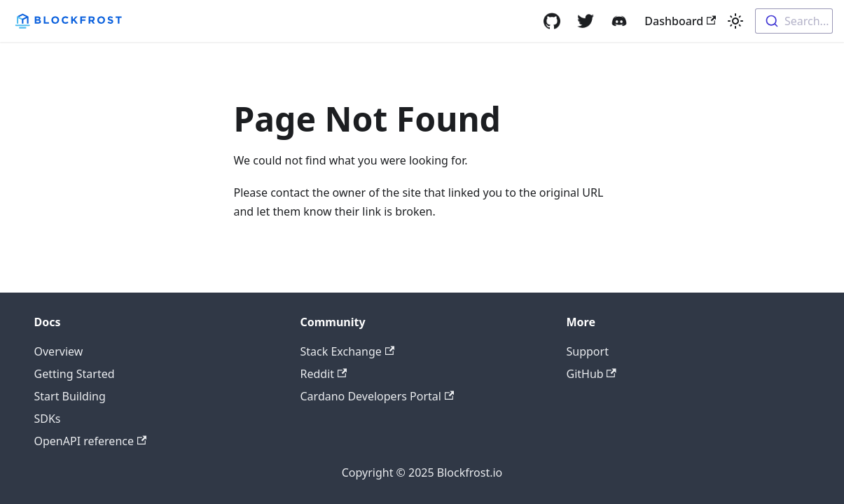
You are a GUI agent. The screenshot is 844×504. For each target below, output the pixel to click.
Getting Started (75, 374)
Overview (59, 351)
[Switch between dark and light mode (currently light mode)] (735, 21)
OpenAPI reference (91, 441)
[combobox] (794, 21)
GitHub (592, 374)
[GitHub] (552, 21)
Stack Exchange (348, 351)
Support (588, 351)
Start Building (70, 396)
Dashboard (680, 21)
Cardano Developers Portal (378, 396)
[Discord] (619, 21)
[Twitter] (586, 21)
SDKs (48, 419)
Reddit (324, 374)
